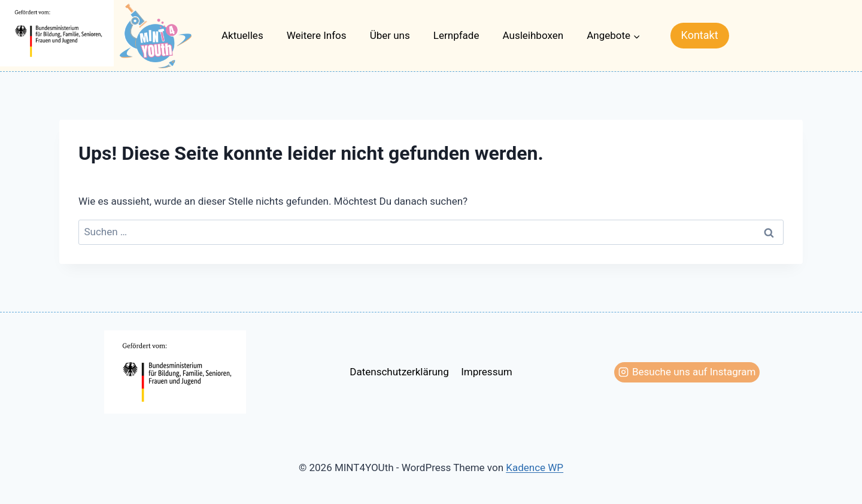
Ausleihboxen (533, 35)
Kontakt (700, 35)
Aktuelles (242, 35)
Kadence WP (535, 467)
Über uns (390, 35)
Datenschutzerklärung (399, 372)
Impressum (487, 372)
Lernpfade (456, 35)
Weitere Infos (317, 35)
